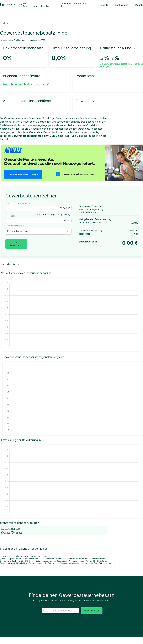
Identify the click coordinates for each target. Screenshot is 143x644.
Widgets (139, 5)
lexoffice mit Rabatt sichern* (26, 84)
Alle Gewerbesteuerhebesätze (36, 5)
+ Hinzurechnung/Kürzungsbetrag (54, 214)
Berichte (104, 5)
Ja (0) (6, 533)
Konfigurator (122, 5)
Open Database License (104, 563)
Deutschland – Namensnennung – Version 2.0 (76, 561)
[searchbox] (61, 611)
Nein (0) (17, 533)
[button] (68, 231)
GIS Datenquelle (104, 561)
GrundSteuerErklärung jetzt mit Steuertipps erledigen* (121, 65)
